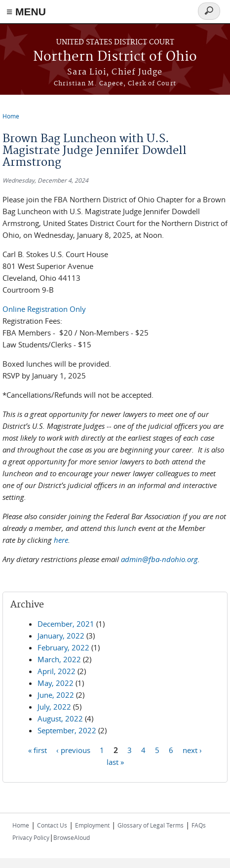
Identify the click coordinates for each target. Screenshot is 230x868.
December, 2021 (66, 624)
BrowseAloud (72, 837)
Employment (92, 825)
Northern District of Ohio (115, 57)
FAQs (199, 825)
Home (11, 116)
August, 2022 (60, 718)
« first (38, 750)
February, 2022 (63, 647)
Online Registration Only (44, 309)
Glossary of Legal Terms (151, 825)
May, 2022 (56, 683)
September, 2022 (67, 730)
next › (192, 750)
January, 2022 (61, 636)
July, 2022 (54, 707)
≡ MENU (26, 12)
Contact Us (52, 825)
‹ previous (73, 750)
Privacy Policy (31, 837)
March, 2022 (59, 659)
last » (115, 761)
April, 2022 (57, 671)
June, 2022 (56, 695)
